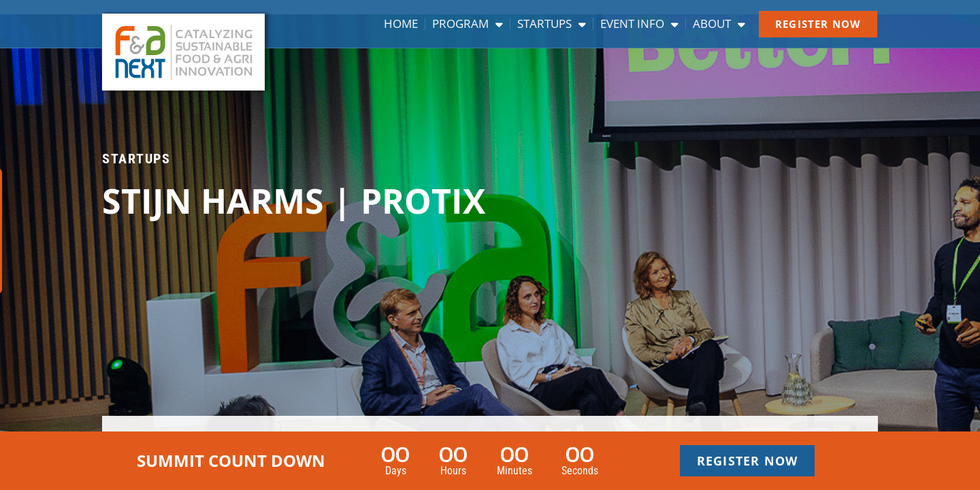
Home (401, 24)
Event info (639, 24)
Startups (552, 24)
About (719, 24)
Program (468, 24)
